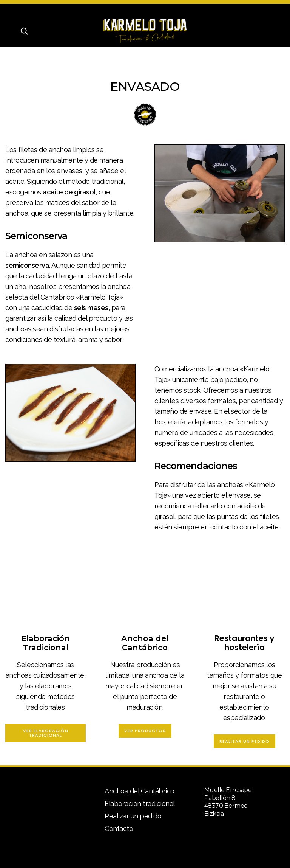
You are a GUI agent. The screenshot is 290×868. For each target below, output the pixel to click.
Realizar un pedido (244, 741)
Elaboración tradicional (140, 804)
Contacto (119, 828)
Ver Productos (145, 731)
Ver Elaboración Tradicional (46, 733)
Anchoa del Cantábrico (140, 791)
